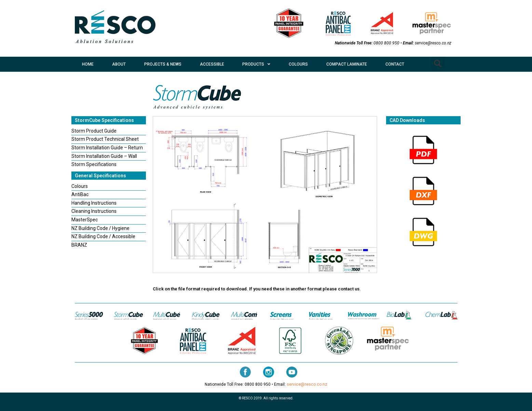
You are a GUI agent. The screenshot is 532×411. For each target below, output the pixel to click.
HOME (88, 64)
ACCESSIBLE (212, 64)
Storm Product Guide (94, 131)
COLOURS (298, 64)
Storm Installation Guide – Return (107, 148)
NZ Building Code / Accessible (103, 236)
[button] (438, 64)
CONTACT (395, 64)
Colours (80, 186)
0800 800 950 (386, 43)
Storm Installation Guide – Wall (104, 156)
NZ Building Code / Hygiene (100, 228)
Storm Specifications (94, 164)
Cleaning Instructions (94, 211)
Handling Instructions (94, 203)
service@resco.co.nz (433, 43)
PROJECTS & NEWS (163, 64)
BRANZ (79, 245)
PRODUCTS (256, 64)
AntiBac (80, 194)
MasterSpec (85, 220)
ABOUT (119, 64)
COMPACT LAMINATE (347, 64)
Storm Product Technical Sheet (105, 139)
